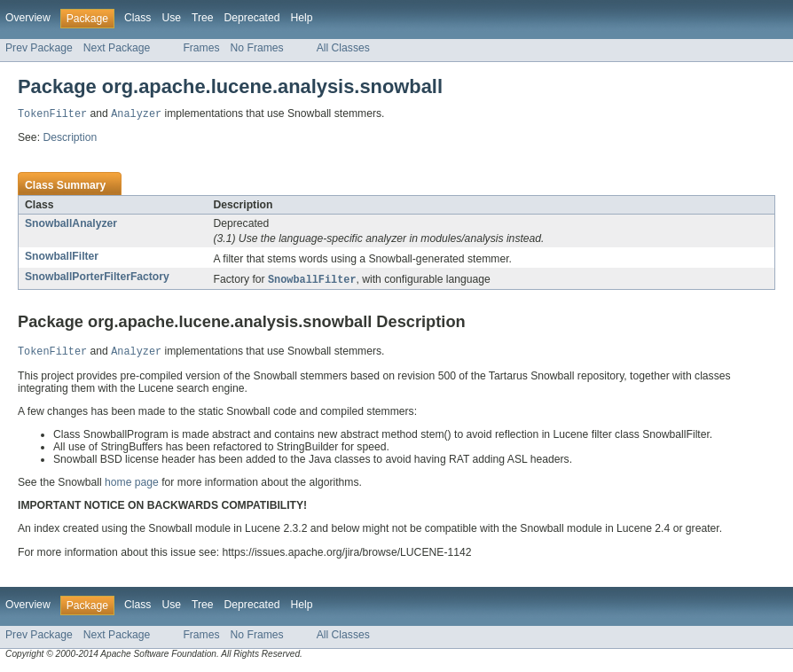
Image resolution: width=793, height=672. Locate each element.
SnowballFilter (62, 257)
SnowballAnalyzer (71, 224)
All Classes (343, 48)
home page (132, 485)
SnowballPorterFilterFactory (97, 277)
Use (171, 18)
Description (70, 138)
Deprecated (252, 18)
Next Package (117, 48)
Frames (201, 48)
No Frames (257, 48)
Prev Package (39, 48)
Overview (28, 18)
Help (301, 18)
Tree (203, 18)
